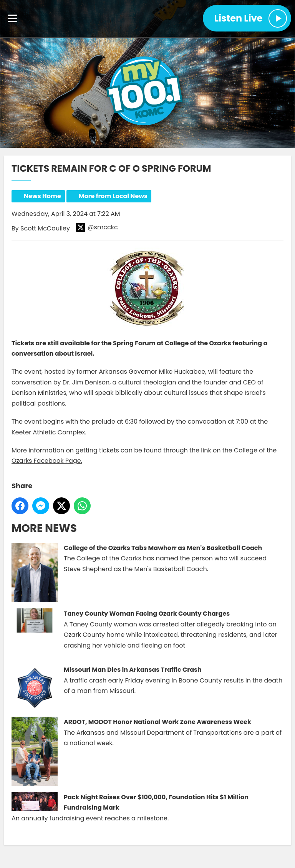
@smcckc (97, 227)
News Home (42, 196)
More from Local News (113, 196)
